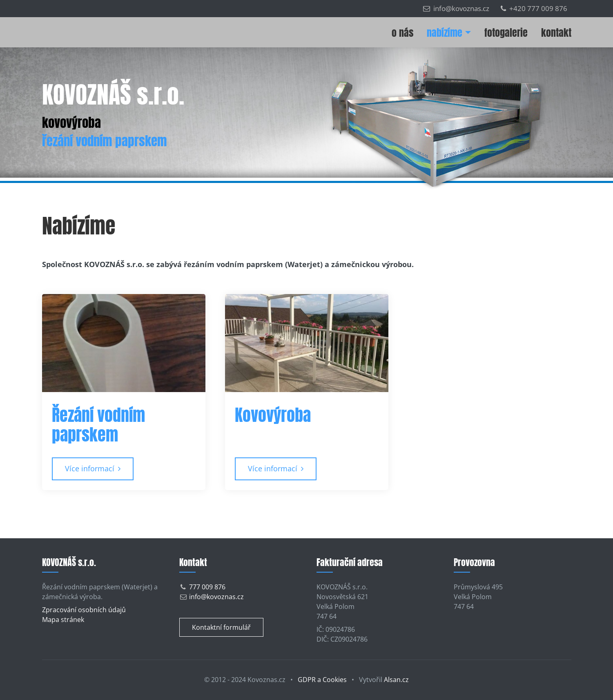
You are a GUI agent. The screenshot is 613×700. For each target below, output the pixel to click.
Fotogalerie (506, 33)
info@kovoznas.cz (456, 8)
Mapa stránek (63, 620)
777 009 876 (207, 587)
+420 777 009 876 (534, 8)
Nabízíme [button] (445, 33)
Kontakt (556, 33)
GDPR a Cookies (322, 680)
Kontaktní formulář (221, 627)
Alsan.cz (396, 680)
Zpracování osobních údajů (84, 610)
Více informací (93, 468)
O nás (402, 33)
